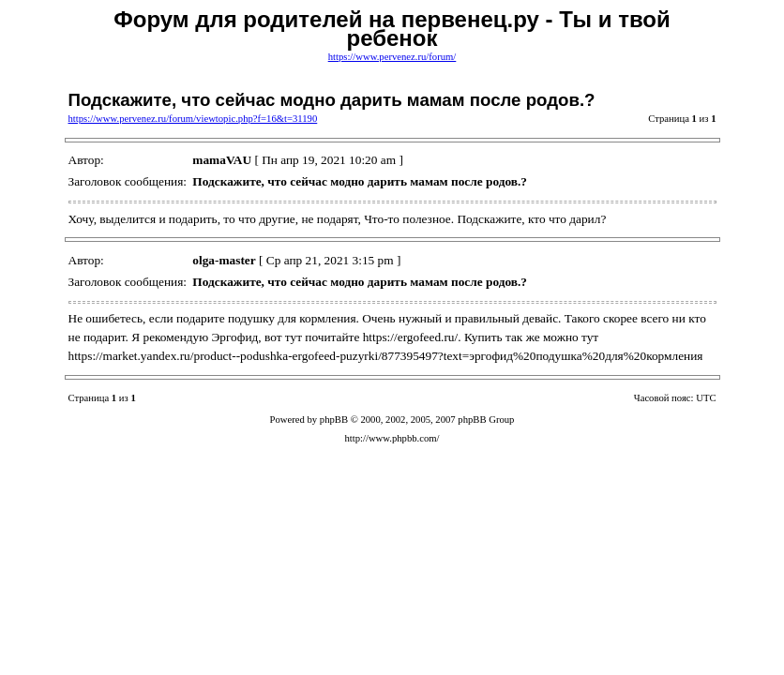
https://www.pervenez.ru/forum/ (392, 57)
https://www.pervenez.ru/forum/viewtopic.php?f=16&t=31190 (193, 119)
